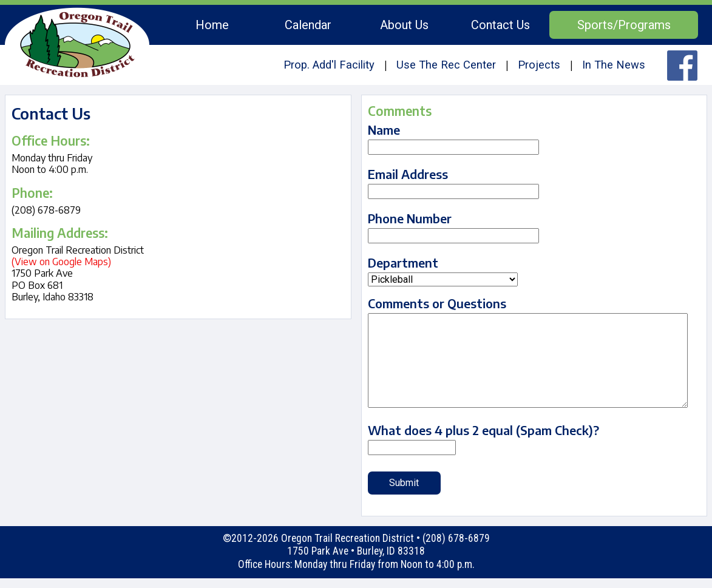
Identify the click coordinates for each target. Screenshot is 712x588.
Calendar (308, 25)
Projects (539, 65)
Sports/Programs (624, 25)
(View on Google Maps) (61, 262)
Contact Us (500, 25)
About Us (404, 25)
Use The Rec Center (446, 65)
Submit (404, 483)
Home (212, 25)
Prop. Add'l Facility (329, 65)
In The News (614, 65)
